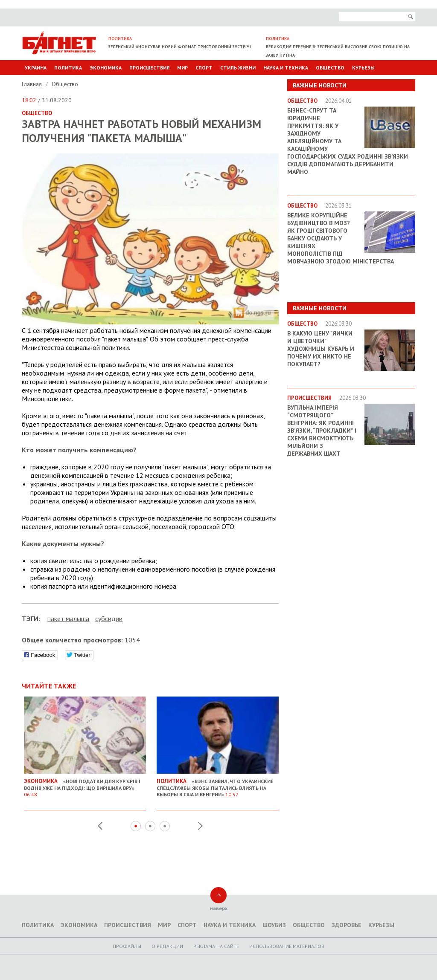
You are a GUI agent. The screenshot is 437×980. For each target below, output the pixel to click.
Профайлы (127, 946)
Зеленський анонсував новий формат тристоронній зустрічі (180, 47)
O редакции (167, 946)
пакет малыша (68, 619)
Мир (182, 68)
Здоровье (347, 925)
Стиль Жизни (238, 68)
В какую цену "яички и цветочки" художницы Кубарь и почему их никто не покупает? (321, 349)
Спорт (204, 68)
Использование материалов (287, 946)
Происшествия (149, 68)
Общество (330, 68)
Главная (33, 84)
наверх (219, 908)
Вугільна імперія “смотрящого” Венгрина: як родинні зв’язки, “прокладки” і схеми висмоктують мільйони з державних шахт (322, 431)
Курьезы (363, 68)
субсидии (109, 619)
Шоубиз (274, 925)
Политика (68, 68)
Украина (36, 68)
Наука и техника (286, 68)
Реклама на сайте (216, 946)
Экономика (106, 68)
